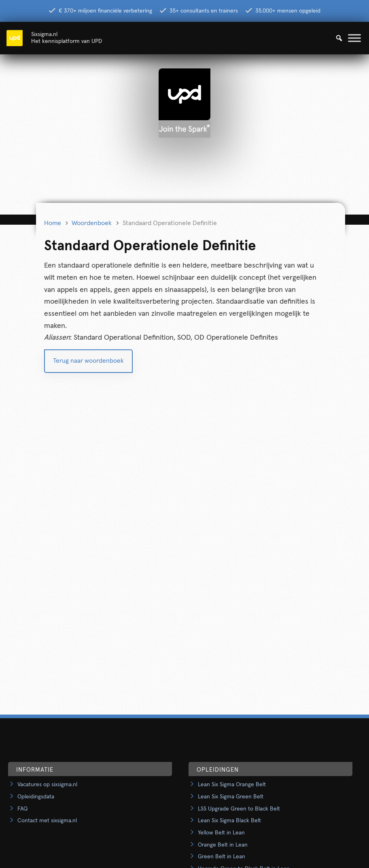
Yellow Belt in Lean (221, 833)
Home (53, 223)
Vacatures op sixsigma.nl (47, 785)
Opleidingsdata (36, 797)
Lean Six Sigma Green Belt (231, 797)
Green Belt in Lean (222, 857)
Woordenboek (92, 223)
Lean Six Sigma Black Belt (229, 821)
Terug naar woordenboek (88, 361)
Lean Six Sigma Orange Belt (232, 785)
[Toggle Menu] (354, 38)
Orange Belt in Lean (223, 845)
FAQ (22, 809)
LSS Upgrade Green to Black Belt (239, 809)
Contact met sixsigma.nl (47, 821)
